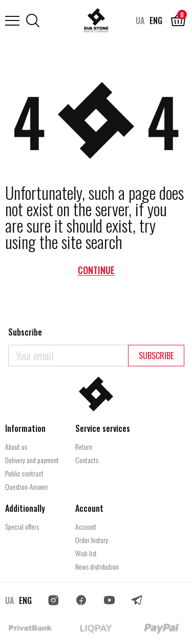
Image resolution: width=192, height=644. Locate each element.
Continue (96, 270)
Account (86, 526)
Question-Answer (27, 486)
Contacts (87, 460)
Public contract (24, 473)
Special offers (22, 526)
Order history (92, 540)
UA (140, 20)
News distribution (97, 566)
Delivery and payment (32, 460)
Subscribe (156, 356)
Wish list (86, 553)
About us (16, 446)
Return (84, 446)
